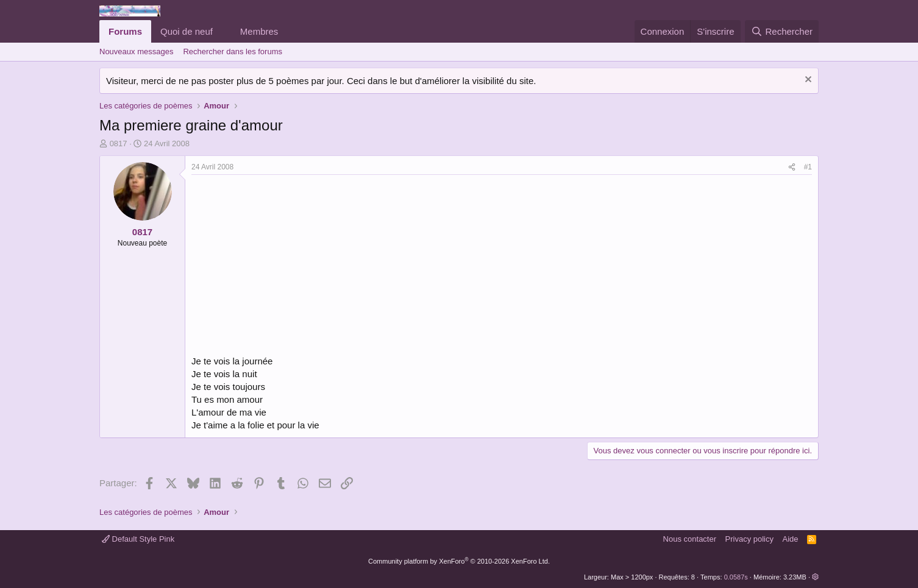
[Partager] (792, 167)
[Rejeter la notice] (807, 81)
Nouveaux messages (136, 51)
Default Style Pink (138, 539)
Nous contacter (690, 539)
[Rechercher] (782, 31)
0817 (119, 143)
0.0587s (736, 577)
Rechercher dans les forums (233, 51)
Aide (791, 539)
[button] (222, 31)
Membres (259, 31)
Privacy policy (749, 539)
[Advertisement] (294, 266)
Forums (125, 31)
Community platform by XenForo (459, 561)
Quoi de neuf (187, 31)
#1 (808, 167)
